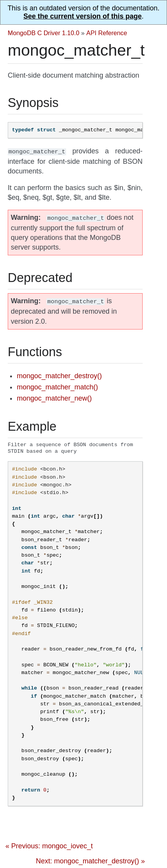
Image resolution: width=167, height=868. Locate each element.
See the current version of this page (82, 16)
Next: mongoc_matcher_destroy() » (90, 860)
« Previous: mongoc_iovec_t (49, 845)
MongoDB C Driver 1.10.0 (43, 33)
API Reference (107, 33)
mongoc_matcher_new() (54, 396)
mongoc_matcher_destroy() (59, 374)
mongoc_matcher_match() (57, 385)
